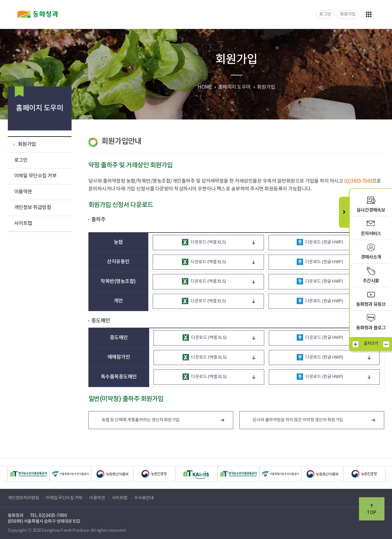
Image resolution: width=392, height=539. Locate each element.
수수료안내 (144, 498)
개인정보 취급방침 (33, 208)
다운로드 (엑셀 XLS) (204, 242)
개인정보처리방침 (23, 498)
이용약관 (23, 192)
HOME (205, 87)
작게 (386, 344)
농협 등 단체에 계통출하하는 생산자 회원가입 (141, 420)
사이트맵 (23, 224)
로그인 (325, 14)
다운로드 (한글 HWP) (320, 242)
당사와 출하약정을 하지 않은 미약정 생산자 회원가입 (298, 420)
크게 (355, 344)
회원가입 (348, 14)
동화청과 (38, 14)
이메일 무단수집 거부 (35, 176)
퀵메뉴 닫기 (344, 212)
